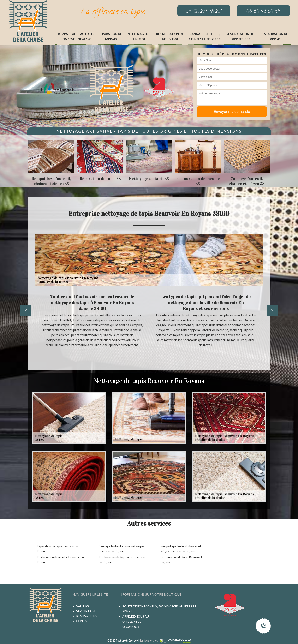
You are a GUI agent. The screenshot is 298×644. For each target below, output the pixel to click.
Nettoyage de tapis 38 (139, 36)
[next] (272, 311)
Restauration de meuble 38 (170, 36)
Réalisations (87, 616)
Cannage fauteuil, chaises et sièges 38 (205, 36)
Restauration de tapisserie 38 (240, 36)
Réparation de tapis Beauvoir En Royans (57, 548)
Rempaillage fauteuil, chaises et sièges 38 (76, 36)
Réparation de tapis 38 (110, 36)
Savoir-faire (86, 611)
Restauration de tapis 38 (274, 36)
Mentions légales (148, 640)
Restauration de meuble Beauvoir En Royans (60, 559)
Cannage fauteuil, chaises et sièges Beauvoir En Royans (122, 548)
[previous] (26, 311)
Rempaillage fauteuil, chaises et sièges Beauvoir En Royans (181, 548)
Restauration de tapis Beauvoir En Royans (183, 559)
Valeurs (82, 606)
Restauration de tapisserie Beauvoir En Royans (122, 559)
